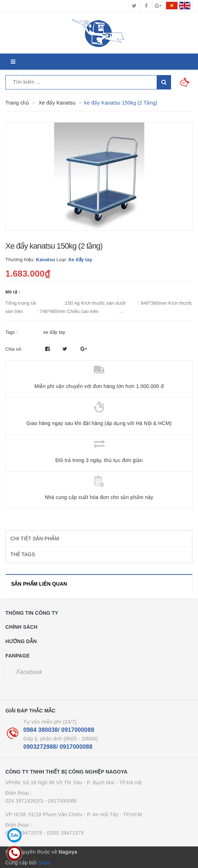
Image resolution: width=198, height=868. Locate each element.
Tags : (11, 332)
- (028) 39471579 (64, 833)
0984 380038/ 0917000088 (59, 730)
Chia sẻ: (14, 349)
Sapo (44, 863)
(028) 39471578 (24, 833)
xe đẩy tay (54, 332)
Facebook (29, 672)
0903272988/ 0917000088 (58, 747)
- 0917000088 (61, 801)
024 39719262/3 (24, 801)
